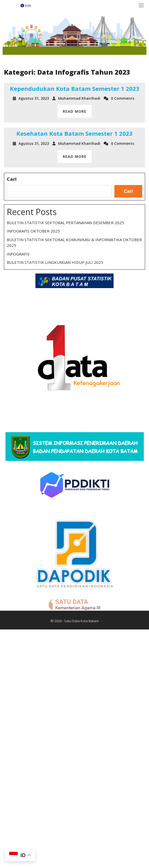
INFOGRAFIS (18, 254)
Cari (12, 179)
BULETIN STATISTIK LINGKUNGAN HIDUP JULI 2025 (55, 262)
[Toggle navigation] (141, 5)
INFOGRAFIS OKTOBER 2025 (33, 231)
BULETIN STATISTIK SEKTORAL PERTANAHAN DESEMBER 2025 (65, 223)
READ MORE (75, 111)
